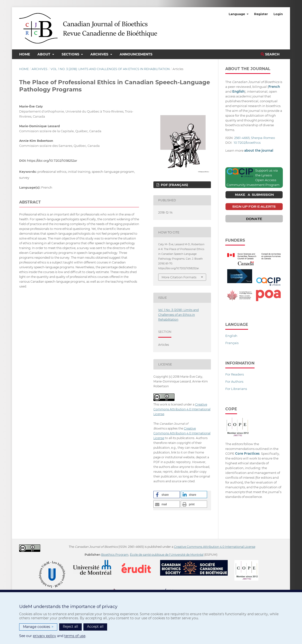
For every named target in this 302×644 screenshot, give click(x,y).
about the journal (259, 150)
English (231, 336)
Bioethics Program (115, 555)
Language (237, 14)
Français (232, 343)
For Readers (235, 374)
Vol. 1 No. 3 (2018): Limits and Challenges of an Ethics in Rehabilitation (110, 69)
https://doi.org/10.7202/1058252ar (52, 161)
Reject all (70, 626)
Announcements (136, 54)
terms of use (75, 636)
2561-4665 (242, 138)
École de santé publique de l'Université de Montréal (167, 555)
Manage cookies (38, 627)
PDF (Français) (174, 185)
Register (261, 14)
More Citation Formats (179, 277)
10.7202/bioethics (247, 143)
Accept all (95, 626)
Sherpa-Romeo (263, 138)
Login (278, 14)
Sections (71, 54)
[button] (167, 495)
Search (270, 54)
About (44, 54)
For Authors (234, 382)
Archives (100, 54)
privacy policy (44, 636)
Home (25, 54)
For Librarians (236, 389)
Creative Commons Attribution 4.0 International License (182, 409)
